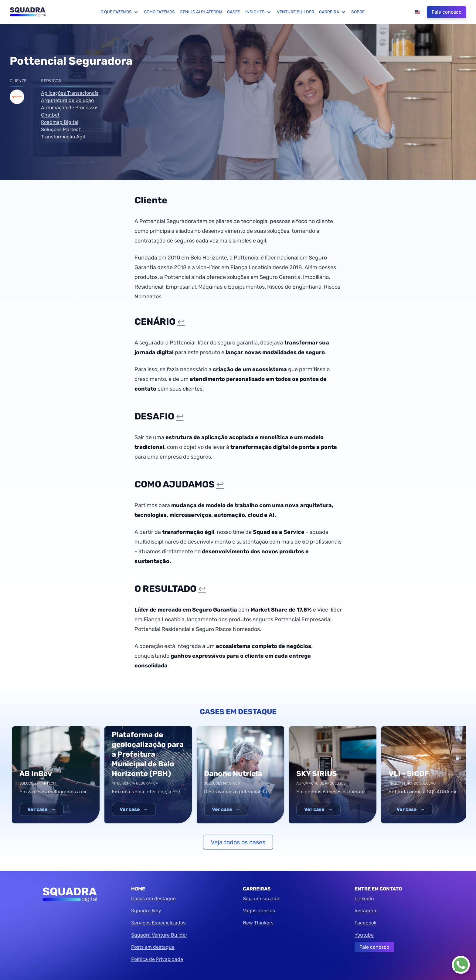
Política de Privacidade (157, 959)
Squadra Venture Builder (159, 935)
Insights (259, 12)
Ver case (42, 809)
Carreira (333, 12)
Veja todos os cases (238, 842)
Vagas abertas (259, 911)
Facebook (365, 923)
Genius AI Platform (201, 12)
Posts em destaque (153, 947)
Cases (234, 12)
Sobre (358, 12)
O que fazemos (120, 12)
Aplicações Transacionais (70, 93)
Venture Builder (296, 12)
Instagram (366, 911)
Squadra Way (146, 911)
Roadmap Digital (60, 122)
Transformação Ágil (63, 137)
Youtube (364, 935)
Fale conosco (447, 12)
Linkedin (364, 899)
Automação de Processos (70, 108)
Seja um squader (262, 899)
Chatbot (50, 115)
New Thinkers (258, 923)
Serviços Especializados (158, 923)
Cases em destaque (153, 899)
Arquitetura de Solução (67, 100)
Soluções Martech (61, 129)
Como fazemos (159, 12)
